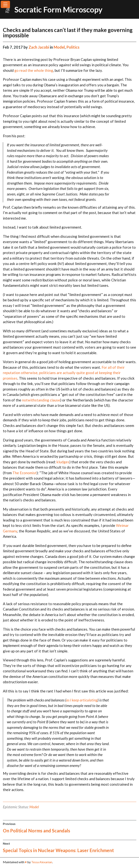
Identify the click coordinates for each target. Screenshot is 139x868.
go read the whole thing (34, 70)
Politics (73, 47)
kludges (63, 462)
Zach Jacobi (39, 47)
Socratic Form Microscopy (58, 10)
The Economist (25, 473)
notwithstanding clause (41, 400)
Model (59, 47)
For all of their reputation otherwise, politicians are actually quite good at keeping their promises (64, 373)
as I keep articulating (82, 700)
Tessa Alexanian (42, 862)
